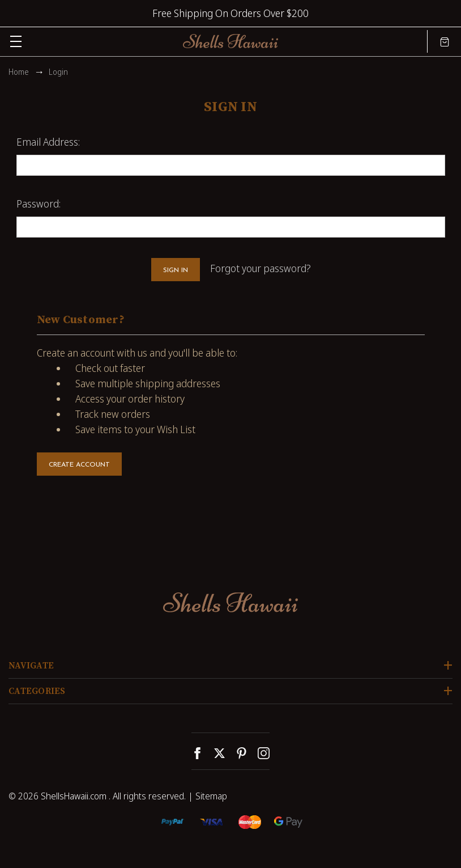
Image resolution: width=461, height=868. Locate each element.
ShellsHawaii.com (74, 796)
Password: (39, 204)
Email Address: (48, 142)
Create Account (79, 465)
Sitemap (211, 796)
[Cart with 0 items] (445, 41)
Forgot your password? (260, 268)
